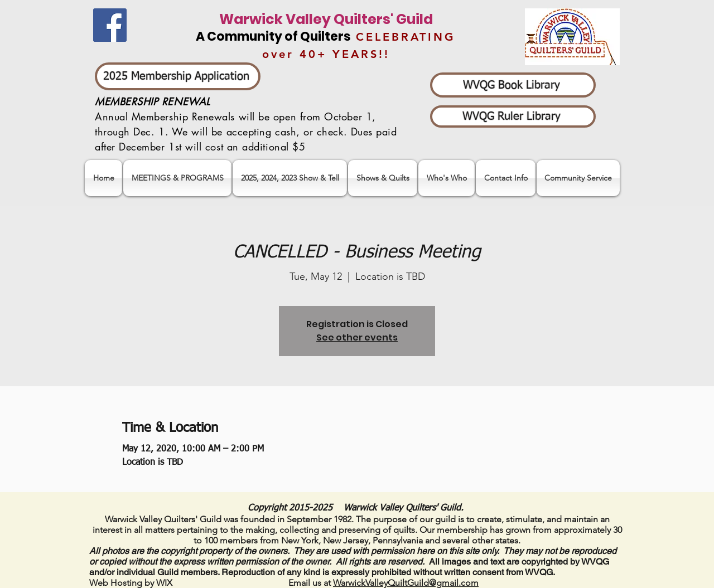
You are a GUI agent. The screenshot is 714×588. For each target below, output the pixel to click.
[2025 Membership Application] (178, 76)
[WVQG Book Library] (513, 85)
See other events (357, 337)
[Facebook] (110, 25)
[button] (290, 178)
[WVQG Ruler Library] (513, 116)
